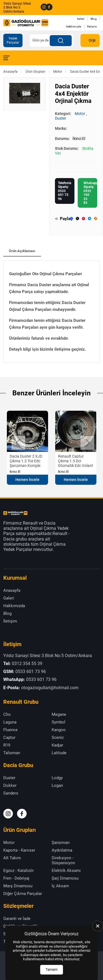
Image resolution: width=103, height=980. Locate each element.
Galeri (81, 19)
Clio (7, 714)
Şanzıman (61, 843)
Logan (57, 785)
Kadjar (57, 745)
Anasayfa (10, 72)
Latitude (59, 753)
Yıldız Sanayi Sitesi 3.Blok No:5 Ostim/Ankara (17, 8)
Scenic (58, 737)
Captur (9, 737)
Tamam (51, 969)
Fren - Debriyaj (16, 878)
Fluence (10, 730)
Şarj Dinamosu (65, 878)
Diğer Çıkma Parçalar (23, 894)
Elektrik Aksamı (66, 871)
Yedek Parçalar (13, 40)
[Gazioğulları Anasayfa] (26, 23)
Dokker (10, 785)
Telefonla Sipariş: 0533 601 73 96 (65, 191)
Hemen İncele (27, 480)
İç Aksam (60, 886)
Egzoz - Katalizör (19, 871)
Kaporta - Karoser (19, 850)
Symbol (59, 722)
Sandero (11, 793)
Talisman (12, 753)
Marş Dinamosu (18, 886)
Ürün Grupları (35, 72)
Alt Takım (12, 858)
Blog (94, 19)
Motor (58, 72)
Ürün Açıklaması (22, 251)
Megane (59, 714)
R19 (7, 745)
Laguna (10, 722)
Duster (61, 118)
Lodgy (57, 778)
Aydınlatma (62, 850)
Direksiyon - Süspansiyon (63, 860)
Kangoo (59, 730)
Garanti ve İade (17, 919)
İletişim (92, 26)
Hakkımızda (74, 26)
